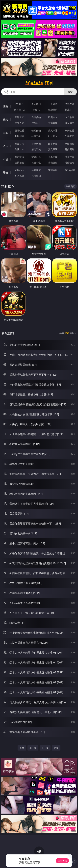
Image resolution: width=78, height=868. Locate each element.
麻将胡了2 (19, 110)
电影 (5, 133)
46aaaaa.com (39, 83)
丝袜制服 (36, 123)
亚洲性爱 (19, 130)
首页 (22, 748)
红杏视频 (19, 176)
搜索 (70, 92)
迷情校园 (19, 163)
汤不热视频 (70, 170)
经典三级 (36, 136)
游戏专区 (70, 104)
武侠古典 (70, 157)
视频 (5, 120)
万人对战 (53, 104)
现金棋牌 (53, 110)
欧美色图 (53, 144)
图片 (5, 146)
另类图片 (70, 149)
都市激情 (19, 157)
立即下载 (62, 861)
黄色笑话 (53, 163)
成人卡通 (53, 130)
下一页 (45, 748)
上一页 (33, 748)
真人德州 (36, 104)
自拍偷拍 (36, 117)
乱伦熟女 (53, 136)
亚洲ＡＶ (19, 117)
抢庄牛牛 (70, 110)
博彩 (5, 106)
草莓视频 (53, 170)
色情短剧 (36, 176)
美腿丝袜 (19, 149)
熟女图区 (53, 149)
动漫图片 (70, 144)
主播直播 (53, 123)
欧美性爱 (70, 130)
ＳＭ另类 (70, 123)
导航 (5, 173)
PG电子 (19, 104)
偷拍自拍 (36, 130)
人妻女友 (53, 157)
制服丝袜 (19, 136)
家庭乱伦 (36, 157)
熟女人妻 (19, 123)
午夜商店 (36, 170)
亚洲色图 (36, 144)
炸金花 (36, 110)
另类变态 (70, 136)
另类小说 (36, 163)
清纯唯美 (36, 149)
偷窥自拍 (19, 144)
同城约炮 (19, 170)
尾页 (56, 748)
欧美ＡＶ (53, 117)
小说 (5, 159)
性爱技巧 (70, 163)
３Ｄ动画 (70, 117)
